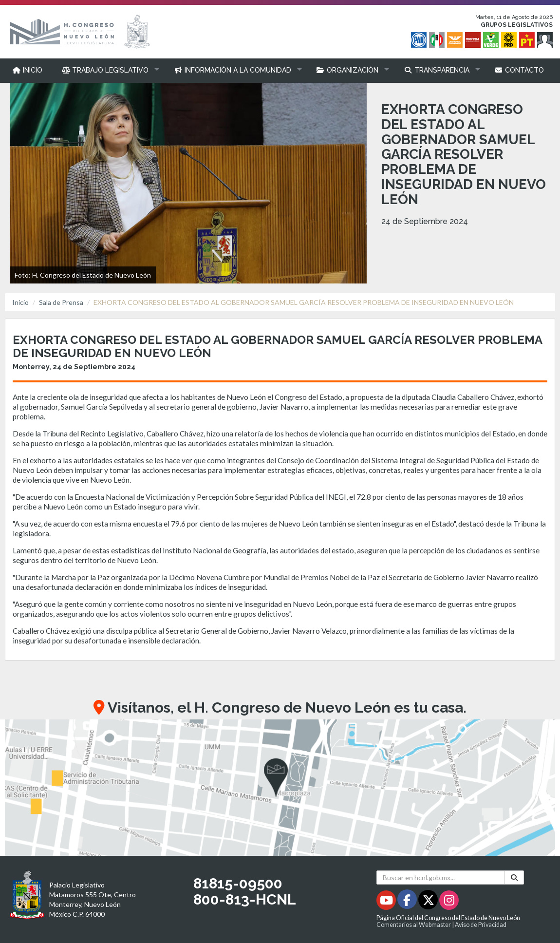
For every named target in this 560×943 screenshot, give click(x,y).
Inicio (20, 302)
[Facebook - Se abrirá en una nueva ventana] (408, 902)
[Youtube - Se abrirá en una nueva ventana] (387, 902)
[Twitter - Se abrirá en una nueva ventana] (429, 902)
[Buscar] (514, 877)
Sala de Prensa (61, 302)
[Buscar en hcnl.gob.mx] (441, 877)
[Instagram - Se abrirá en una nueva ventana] (449, 902)
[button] (108, 70)
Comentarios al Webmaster (414, 925)
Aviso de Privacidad (481, 925)
